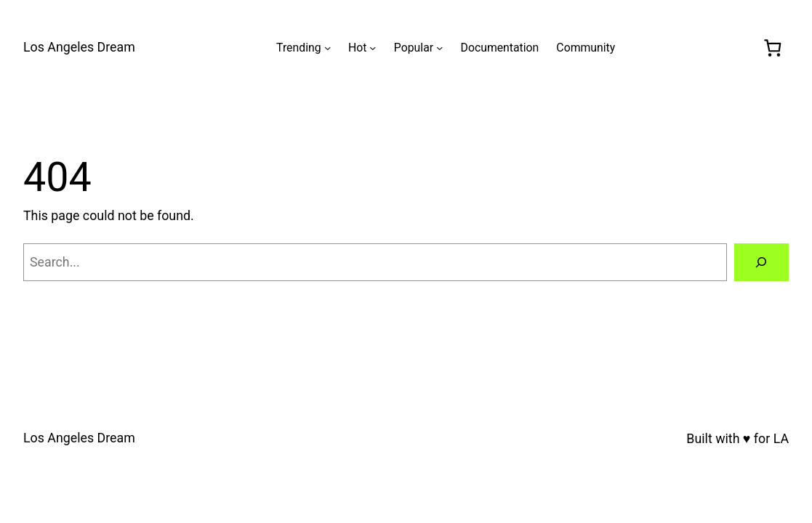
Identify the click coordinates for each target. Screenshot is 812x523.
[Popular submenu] (439, 48)
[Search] (761, 262)
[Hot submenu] (373, 48)
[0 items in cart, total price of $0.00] (772, 48)
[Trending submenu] (327, 48)
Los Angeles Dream (79, 47)
